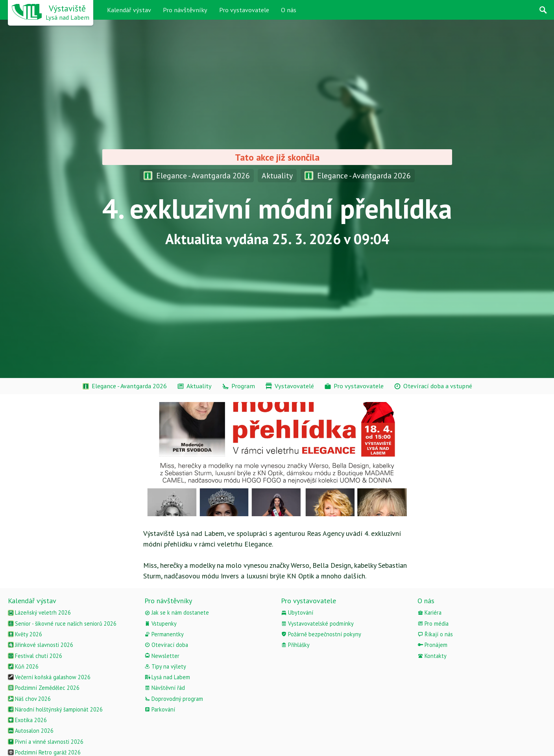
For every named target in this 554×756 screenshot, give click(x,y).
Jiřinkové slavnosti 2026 (41, 645)
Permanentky (164, 634)
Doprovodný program (174, 699)
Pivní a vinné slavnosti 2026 (46, 742)
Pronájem (432, 645)
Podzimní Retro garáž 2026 (44, 752)
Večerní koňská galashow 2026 (49, 677)
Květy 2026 (25, 634)
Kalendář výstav (129, 10)
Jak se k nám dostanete (177, 612)
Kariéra (429, 612)
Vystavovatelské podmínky (317, 624)
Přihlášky (295, 645)
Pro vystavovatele (244, 10)
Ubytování (297, 612)
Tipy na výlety (165, 666)
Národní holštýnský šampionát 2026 (55, 709)
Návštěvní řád (165, 688)
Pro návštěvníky (185, 10)
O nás (289, 10)
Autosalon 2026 (31, 731)
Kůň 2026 (23, 666)
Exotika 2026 (27, 720)
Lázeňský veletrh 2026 (39, 612)
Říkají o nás (435, 634)
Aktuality (277, 175)
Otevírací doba (166, 645)
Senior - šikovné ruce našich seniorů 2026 (62, 624)
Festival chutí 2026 (35, 656)
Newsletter (162, 656)
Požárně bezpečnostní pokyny (321, 634)
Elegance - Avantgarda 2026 (197, 175)
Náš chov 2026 (29, 699)
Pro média (433, 624)
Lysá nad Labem (167, 677)
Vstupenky (161, 624)
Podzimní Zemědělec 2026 (44, 688)
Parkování (160, 709)
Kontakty (432, 656)
